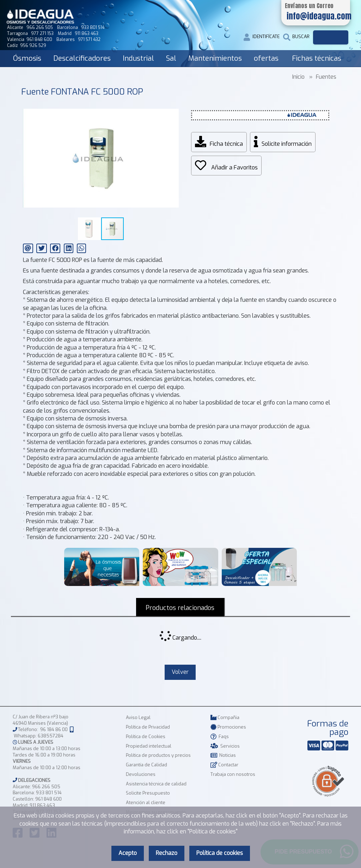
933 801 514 (49, 794)
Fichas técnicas (317, 58)
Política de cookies (220, 853)
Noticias (223, 756)
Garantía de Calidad (146, 765)
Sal (171, 58)
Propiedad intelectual (149, 747)
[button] (172, 106)
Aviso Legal (138, 718)
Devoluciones (141, 775)
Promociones (228, 728)
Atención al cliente (146, 803)
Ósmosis (27, 58)
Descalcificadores (82, 58)
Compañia (225, 718)
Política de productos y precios (158, 756)
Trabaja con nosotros (233, 775)
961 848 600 (48, 800)
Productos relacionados (180, 608)
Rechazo (167, 853)
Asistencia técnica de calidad (156, 785)
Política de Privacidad (148, 728)
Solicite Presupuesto (148, 794)
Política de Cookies (146, 737)
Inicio (298, 77)
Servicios (225, 747)
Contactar (224, 765)
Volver (180, 673)
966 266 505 (46, 787)
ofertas (266, 58)
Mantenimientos (215, 58)
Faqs (220, 737)
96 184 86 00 (54, 730)
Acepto (128, 853)
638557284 (51, 737)
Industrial (138, 58)
